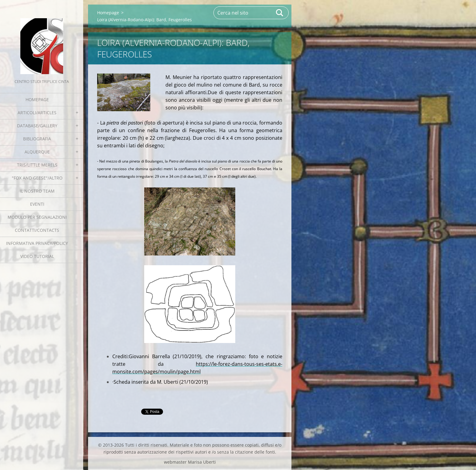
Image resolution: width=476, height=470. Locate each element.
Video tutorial (37, 256)
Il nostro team (37, 191)
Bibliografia (37, 139)
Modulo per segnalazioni (37, 217)
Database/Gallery (37, 126)
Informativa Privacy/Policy (37, 243)
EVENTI (37, 204)
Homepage (37, 99)
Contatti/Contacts (37, 230)
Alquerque (37, 152)
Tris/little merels (37, 165)
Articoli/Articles (37, 113)
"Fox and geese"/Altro (37, 178)
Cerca (280, 13)
